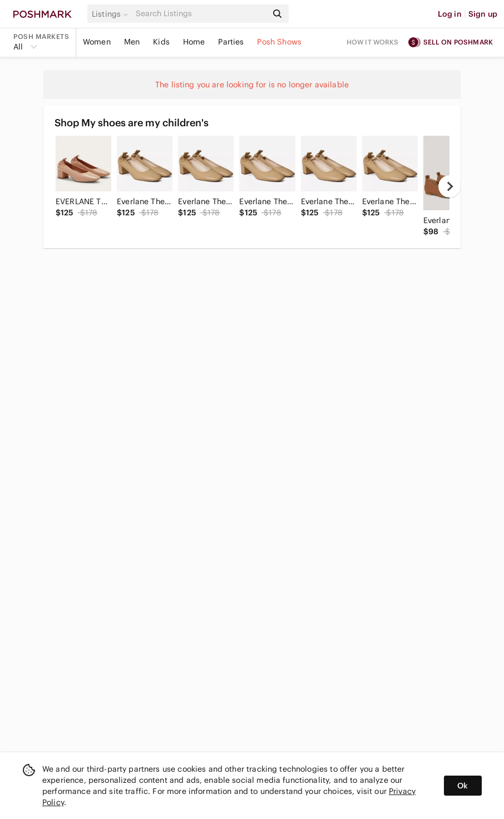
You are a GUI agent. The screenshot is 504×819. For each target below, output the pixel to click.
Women (97, 42)
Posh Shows (279, 42)
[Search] (201, 14)
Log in (450, 14)
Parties (231, 42)
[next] (449, 186)
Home (194, 42)
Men (132, 42)
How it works (373, 42)
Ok (463, 786)
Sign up (483, 14)
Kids (161, 42)
